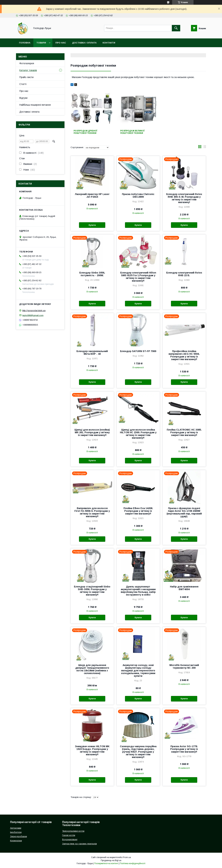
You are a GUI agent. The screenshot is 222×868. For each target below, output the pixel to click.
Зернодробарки (19, 836)
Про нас (61, 43)
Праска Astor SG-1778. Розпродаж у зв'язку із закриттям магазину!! (184, 749)
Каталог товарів (28, 70)
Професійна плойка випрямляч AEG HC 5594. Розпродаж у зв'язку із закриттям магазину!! (184, 355)
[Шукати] (176, 28)
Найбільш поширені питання (35, 105)
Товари (41, 43)
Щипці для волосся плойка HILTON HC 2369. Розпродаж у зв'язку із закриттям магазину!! (138, 434)
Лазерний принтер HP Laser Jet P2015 (92, 195)
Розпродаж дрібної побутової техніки (85, 132)
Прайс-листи (26, 77)
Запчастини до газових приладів (80, 844)
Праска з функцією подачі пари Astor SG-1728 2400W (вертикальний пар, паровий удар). (184, 512)
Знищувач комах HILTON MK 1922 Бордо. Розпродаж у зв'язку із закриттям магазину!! (92, 750)
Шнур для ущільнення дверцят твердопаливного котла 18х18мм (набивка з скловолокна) (92, 669)
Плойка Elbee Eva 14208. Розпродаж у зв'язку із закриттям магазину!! (138, 511)
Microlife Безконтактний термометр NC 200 (184, 666)
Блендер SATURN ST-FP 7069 (138, 351)
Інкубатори (16, 832)
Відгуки (23, 98)
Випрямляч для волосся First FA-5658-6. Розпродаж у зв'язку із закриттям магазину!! (92, 512)
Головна (25, 43)
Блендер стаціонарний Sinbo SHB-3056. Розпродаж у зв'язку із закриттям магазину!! (92, 591)
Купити (92, 225)
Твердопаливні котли (73, 831)
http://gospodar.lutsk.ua (34, 310)
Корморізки (16, 841)
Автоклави (16, 828)
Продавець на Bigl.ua (111, 860)
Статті (23, 84)
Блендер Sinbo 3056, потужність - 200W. (92, 274)
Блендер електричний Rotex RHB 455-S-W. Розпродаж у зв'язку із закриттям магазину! (184, 198)
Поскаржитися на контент (106, 863)
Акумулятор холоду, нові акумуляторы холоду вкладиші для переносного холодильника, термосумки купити (138, 671)
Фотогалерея (27, 63)
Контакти (109, 43)
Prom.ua (127, 857)
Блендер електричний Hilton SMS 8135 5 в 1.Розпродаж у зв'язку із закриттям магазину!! (138, 277)
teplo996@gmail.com (33, 315)
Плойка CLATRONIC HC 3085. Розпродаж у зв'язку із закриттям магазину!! (184, 432)
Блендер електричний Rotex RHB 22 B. (184, 274)
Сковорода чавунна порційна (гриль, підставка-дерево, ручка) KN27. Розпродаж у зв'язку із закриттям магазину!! (138, 752)
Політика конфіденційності (133, 863)
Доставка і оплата (84, 43)
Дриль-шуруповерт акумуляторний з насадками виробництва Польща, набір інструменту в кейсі (138, 591)
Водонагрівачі (70, 839)
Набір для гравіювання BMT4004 (184, 588)
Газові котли (69, 835)
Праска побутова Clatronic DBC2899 (138, 195)
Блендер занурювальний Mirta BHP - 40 (92, 353)
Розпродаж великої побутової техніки (132, 132)
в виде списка (204, 147)
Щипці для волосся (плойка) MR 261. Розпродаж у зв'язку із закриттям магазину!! (92, 432)
